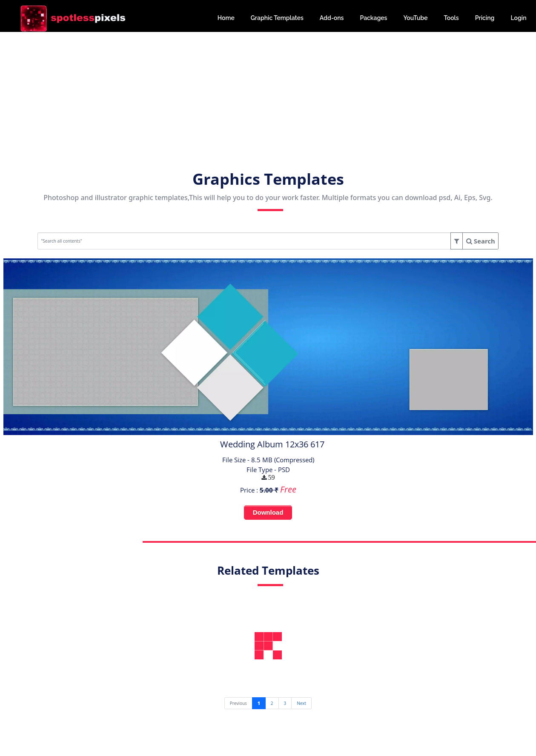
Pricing (485, 18)
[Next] (301, 703)
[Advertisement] (268, 92)
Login (518, 18)
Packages (374, 18)
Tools (451, 18)
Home (226, 18)
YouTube (415, 18)
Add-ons (332, 18)
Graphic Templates (277, 18)
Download (268, 512)
